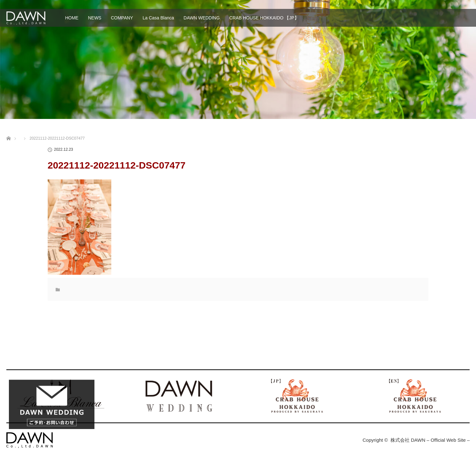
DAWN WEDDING (202, 18)
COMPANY (122, 18)
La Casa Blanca (158, 18)
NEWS (95, 18)
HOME (72, 18)
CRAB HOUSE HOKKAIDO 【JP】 (264, 18)
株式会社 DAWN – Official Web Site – (430, 440)
